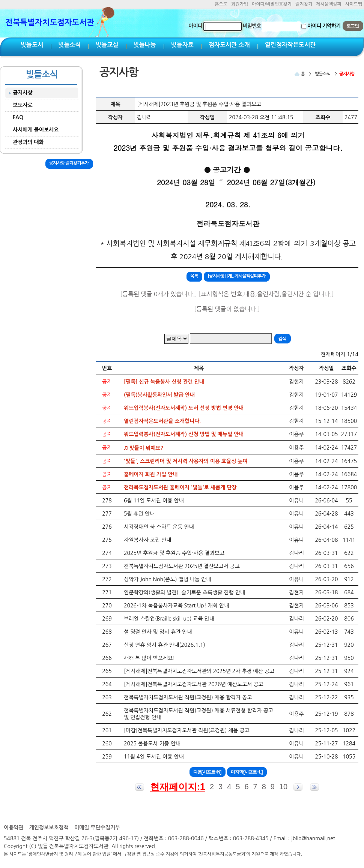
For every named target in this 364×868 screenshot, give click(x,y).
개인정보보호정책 (49, 828)
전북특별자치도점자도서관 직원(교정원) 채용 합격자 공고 (188, 697)
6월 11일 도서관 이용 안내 (154, 501)
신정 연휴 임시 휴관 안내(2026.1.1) (165, 645)
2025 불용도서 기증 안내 (152, 744)
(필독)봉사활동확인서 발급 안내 (159, 395)
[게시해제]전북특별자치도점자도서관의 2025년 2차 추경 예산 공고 (199, 671)
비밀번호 (252, 26)
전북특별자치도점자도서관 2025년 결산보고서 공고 (182, 566)
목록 (194, 276)
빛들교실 (107, 45)
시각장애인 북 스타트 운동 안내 (159, 527)
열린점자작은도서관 (290, 45)
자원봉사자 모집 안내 (147, 540)
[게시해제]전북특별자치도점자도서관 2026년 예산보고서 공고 (194, 684)
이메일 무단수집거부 (97, 828)
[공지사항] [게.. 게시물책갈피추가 (236, 276)
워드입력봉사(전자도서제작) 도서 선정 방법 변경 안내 (184, 408)
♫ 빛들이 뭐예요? (144, 448)
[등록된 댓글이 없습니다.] (227, 309)
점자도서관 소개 (229, 45)
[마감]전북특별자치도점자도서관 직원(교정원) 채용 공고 (187, 730)
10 (283, 787)
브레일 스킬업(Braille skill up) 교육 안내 (169, 619)
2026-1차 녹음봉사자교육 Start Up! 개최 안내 (176, 606)
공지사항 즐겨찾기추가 (69, 163)
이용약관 (14, 828)
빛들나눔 (145, 45)
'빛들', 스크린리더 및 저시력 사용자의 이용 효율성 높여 (186, 461)
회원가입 (240, 4)
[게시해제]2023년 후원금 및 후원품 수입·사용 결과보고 (199, 104)
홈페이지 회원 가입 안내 (151, 474)
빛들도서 (32, 45)
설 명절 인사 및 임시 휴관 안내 (158, 632)
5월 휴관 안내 (139, 514)
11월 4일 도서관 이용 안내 (154, 757)
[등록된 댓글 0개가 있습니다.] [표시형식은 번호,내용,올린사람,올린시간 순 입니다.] (227, 294)
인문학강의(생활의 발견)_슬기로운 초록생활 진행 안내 (184, 592)
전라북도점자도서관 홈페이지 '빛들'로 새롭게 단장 (180, 487)
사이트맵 (354, 4)
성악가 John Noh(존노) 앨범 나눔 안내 (167, 579)
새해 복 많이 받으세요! (149, 658)
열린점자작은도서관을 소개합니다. (162, 421)
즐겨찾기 (304, 4)
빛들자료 (182, 45)
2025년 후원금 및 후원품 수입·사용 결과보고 (174, 553)
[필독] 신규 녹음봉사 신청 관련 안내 (164, 382)
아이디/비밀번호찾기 (272, 4)
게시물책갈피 (329, 4)
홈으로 (221, 4)
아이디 (195, 26)
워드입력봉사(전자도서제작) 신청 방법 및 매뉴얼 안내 (184, 434)
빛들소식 (69, 45)
